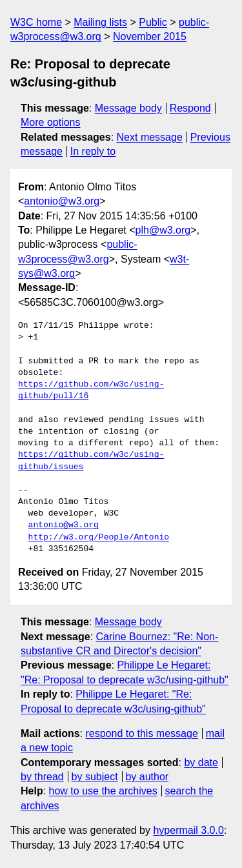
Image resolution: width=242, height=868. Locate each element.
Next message (150, 137)
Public (153, 22)
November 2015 (150, 36)
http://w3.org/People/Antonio (99, 538)
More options (51, 122)
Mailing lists (100, 22)
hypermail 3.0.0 (188, 830)
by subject (95, 777)
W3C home (36, 22)
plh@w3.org (163, 230)
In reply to (93, 151)
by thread (42, 777)
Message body (128, 108)
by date (201, 762)
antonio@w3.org (62, 201)
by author (147, 777)
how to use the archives (103, 791)
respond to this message (141, 733)
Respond (190, 108)
